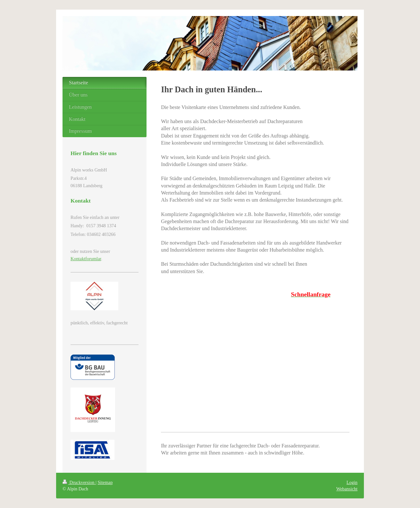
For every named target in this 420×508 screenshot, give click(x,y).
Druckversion (79, 482)
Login (352, 482)
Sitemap (105, 482)
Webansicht (347, 489)
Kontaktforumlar (86, 259)
